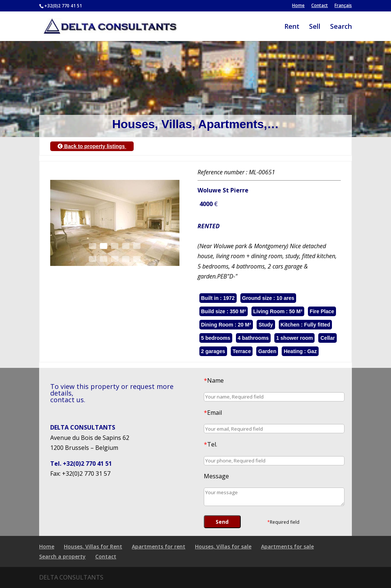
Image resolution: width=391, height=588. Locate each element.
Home (298, 6)
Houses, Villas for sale (223, 546)
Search (341, 27)
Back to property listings (92, 146)
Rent (292, 27)
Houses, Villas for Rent (93, 546)
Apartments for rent (159, 546)
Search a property (62, 556)
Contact (320, 6)
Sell (315, 27)
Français (343, 6)
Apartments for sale (287, 546)
